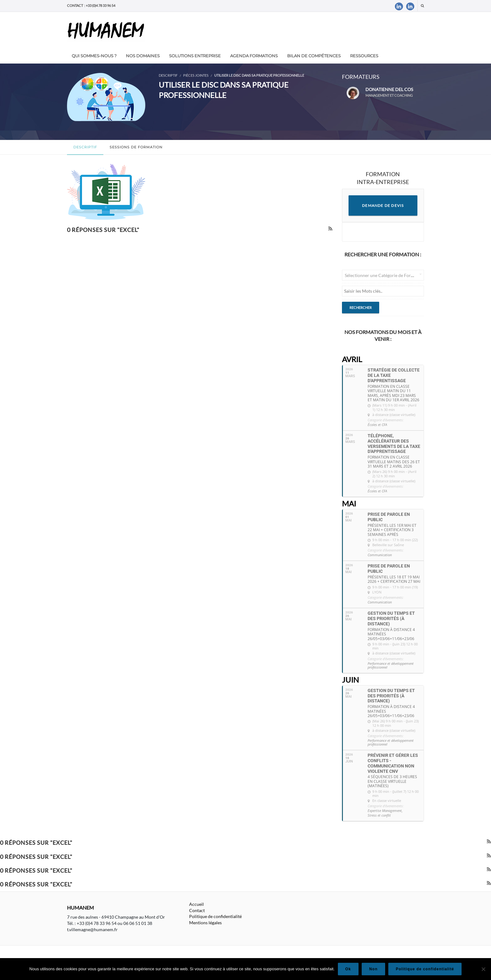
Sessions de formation (136, 147)
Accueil (196, 904)
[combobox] (383, 275)
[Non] (483, 969)
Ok (348, 969)
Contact (197, 910)
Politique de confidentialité (215, 916)
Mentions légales (205, 923)
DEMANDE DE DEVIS (383, 205)
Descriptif (85, 147)
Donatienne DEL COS (385, 93)
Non (373, 969)
